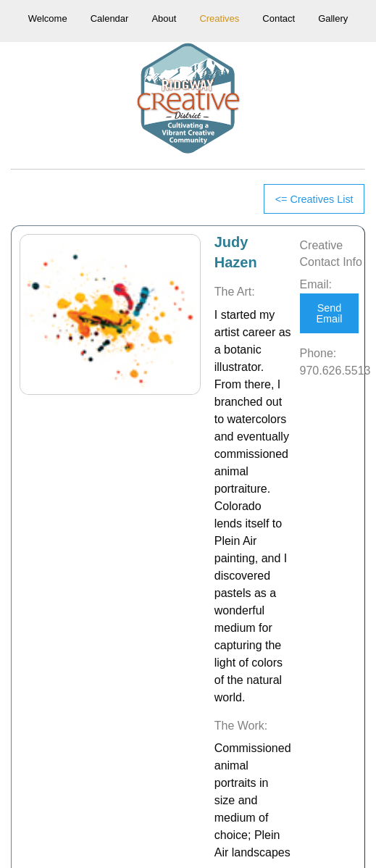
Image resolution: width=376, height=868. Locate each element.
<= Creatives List (314, 199)
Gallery (333, 18)
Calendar (110, 18)
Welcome (48, 18)
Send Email (329, 313)
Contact (279, 18)
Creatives (219, 18)
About (164, 18)
